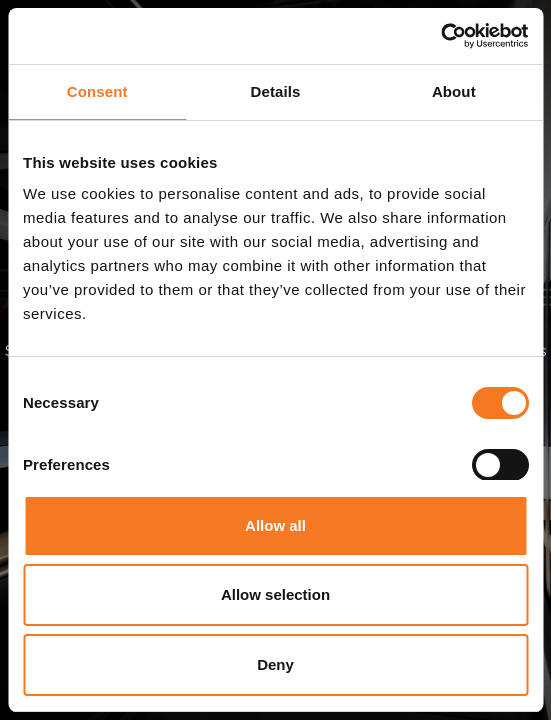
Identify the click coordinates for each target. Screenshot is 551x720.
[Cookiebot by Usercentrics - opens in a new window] (440, 36)
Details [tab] (276, 91)
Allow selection (275, 594)
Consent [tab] (97, 91)
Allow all (275, 525)
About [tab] (454, 91)
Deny (275, 664)
